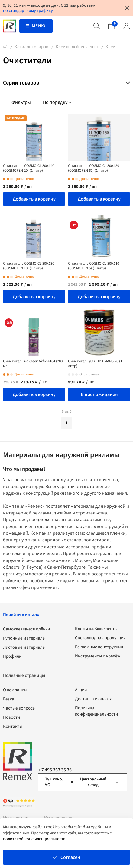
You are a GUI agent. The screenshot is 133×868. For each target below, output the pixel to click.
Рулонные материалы (24, 638)
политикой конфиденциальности (34, 839)
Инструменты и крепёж (98, 656)
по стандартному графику (28, 11)
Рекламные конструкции (99, 647)
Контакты (13, 726)
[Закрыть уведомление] (127, 8)
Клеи (110, 47)
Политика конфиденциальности (96, 711)
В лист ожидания (99, 394)
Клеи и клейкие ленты (77, 47)
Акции (81, 690)
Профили (12, 656)
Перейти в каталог (22, 615)
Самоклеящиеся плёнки (26, 629)
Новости (11, 717)
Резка (9, 699)
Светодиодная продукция (100, 638)
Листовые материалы (24, 647)
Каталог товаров (31, 47)
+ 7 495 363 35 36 (55, 770)
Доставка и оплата (94, 699)
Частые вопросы (19, 708)
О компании (15, 690)
